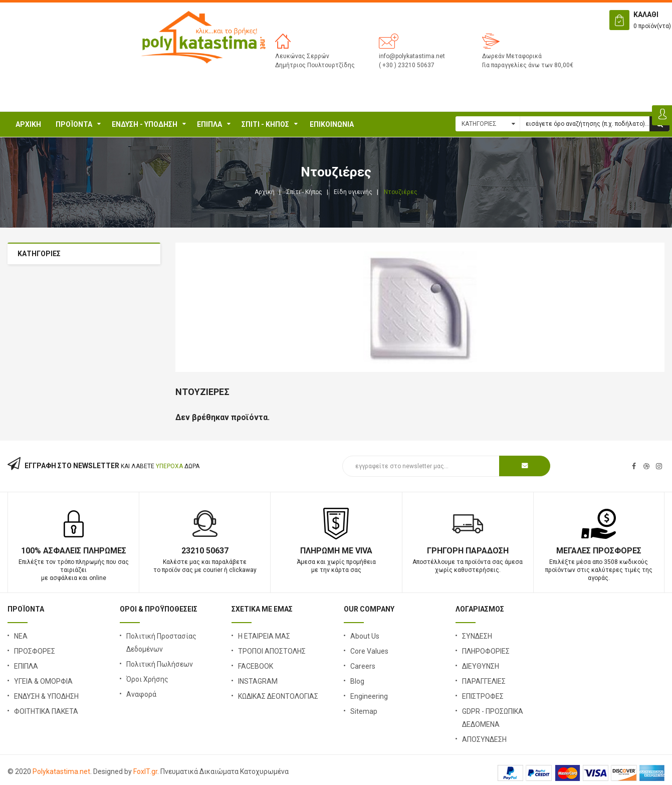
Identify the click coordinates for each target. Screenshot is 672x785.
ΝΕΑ (21, 636)
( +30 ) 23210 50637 (407, 65)
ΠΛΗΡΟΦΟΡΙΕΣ (486, 651)
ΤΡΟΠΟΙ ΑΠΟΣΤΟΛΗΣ (272, 651)
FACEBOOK (256, 666)
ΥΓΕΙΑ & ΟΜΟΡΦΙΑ (43, 681)
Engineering (369, 696)
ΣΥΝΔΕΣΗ (477, 636)
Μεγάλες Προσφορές (599, 551)
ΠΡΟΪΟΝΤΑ (74, 124)
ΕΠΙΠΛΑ (209, 124)
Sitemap (364, 711)
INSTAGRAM (258, 681)
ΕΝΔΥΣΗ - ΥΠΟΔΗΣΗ (145, 124)
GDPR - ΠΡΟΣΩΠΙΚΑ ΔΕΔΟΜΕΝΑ (493, 718)
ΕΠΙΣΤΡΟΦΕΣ (483, 696)
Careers (363, 666)
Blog (357, 681)
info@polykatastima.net (412, 56)
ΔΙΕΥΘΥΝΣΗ (481, 666)
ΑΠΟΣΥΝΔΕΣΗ (484, 739)
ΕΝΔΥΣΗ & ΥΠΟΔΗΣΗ (46, 696)
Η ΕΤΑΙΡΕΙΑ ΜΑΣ (264, 636)
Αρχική (28, 124)
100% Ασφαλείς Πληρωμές (74, 551)
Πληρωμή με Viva (336, 551)
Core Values (369, 651)
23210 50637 (205, 551)
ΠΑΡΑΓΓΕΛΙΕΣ (484, 681)
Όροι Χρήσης (147, 679)
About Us (365, 636)
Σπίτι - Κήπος (265, 124)
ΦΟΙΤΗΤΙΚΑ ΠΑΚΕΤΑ (46, 711)
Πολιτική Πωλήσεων (160, 664)
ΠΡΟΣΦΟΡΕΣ (35, 651)
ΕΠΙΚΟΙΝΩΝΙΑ (332, 124)
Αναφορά (141, 694)
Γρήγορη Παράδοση (468, 551)
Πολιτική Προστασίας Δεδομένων (161, 643)
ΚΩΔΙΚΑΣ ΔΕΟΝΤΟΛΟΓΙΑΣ (278, 696)
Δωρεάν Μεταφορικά (512, 56)
